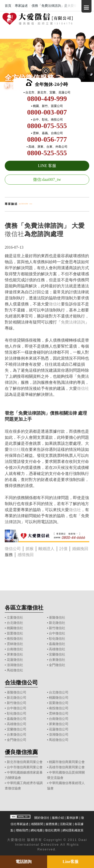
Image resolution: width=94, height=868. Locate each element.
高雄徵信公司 (17, 724)
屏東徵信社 (15, 654)
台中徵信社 (57, 633)
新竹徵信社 (57, 628)
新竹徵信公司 (17, 703)
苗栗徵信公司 (59, 703)
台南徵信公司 (59, 719)
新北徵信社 (57, 623)
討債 (63, 549)
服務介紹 (58, 818)
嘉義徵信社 (57, 644)
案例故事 (72, 818)
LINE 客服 (47, 166)
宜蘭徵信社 (57, 654)
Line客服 (71, 862)
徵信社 (15, 234)
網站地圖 (37, 830)
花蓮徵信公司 (59, 729)
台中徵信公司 (17, 708)
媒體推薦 (52, 824)
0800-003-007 (47, 112)
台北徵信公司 (59, 692)
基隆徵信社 (57, 617)
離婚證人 (46, 549)
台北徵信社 (15, 623)
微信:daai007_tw (47, 179)
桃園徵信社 (15, 628)
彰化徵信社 (57, 639)
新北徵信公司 (17, 698)
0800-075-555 (47, 126)
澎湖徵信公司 (59, 735)
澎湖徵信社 (15, 665)
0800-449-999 (47, 99)
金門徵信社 (57, 665)
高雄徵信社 (57, 649)
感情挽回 (26, 555)
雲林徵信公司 (59, 713)
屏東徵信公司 (59, 724)
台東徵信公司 (17, 735)
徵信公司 (13, 549)
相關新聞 (37, 824)
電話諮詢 (24, 862)
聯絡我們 (22, 830)
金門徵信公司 (17, 740)
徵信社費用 (52, 830)
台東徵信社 (57, 660)
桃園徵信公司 (59, 698)
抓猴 (30, 549)
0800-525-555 (47, 153)
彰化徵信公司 (17, 713)
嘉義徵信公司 (17, 719)
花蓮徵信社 (15, 660)
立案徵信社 (15, 617)
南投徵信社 (15, 639)
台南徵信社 (15, 649)
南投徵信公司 (59, 708)
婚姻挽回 (80, 549)
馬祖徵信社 (15, 670)
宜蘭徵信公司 (17, 729)
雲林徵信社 (15, 644)
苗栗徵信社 (15, 633)
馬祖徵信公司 (59, 740)
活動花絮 (66, 824)
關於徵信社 (42, 818)
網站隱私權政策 (73, 830)
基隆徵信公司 (17, 692)
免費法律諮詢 (73, 322)
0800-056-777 (47, 139)
